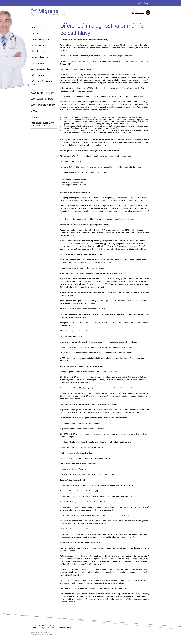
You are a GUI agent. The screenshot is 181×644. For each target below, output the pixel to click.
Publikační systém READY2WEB (42, 635)
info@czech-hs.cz (47, 628)
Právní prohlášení (64, 628)
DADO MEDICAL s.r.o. (45, 625)
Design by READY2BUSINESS (41, 632)
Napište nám (138, 12)
